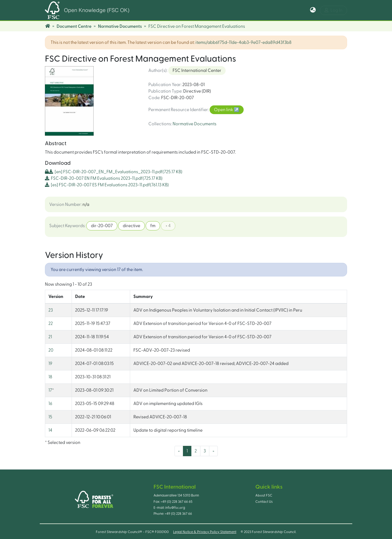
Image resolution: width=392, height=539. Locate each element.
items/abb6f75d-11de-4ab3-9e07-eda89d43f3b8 (244, 42)
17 (50, 390)
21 (50, 337)
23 (51, 310)
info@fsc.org (175, 508)
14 (50, 430)
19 (50, 364)
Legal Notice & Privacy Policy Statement (205, 532)
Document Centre (74, 26)
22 (51, 324)
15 (50, 417)
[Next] (213, 451)
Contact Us (264, 502)
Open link (224, 110)
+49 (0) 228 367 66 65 (177, 502)
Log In (333, 10)
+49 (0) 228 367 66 (178, 514)
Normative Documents (120, 26)
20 (51, 350)
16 (50, 404)
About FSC (264, 495)
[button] (313, 10)
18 (50, 377)
